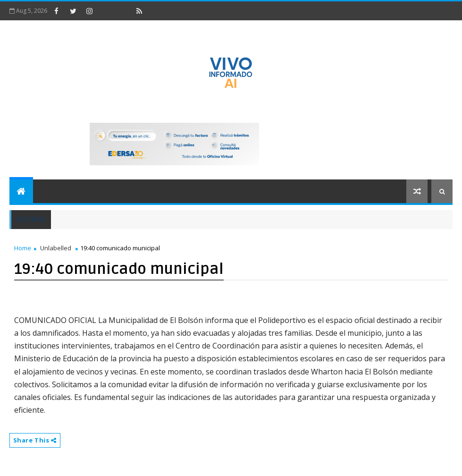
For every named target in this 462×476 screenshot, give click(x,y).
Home (23, 248)
